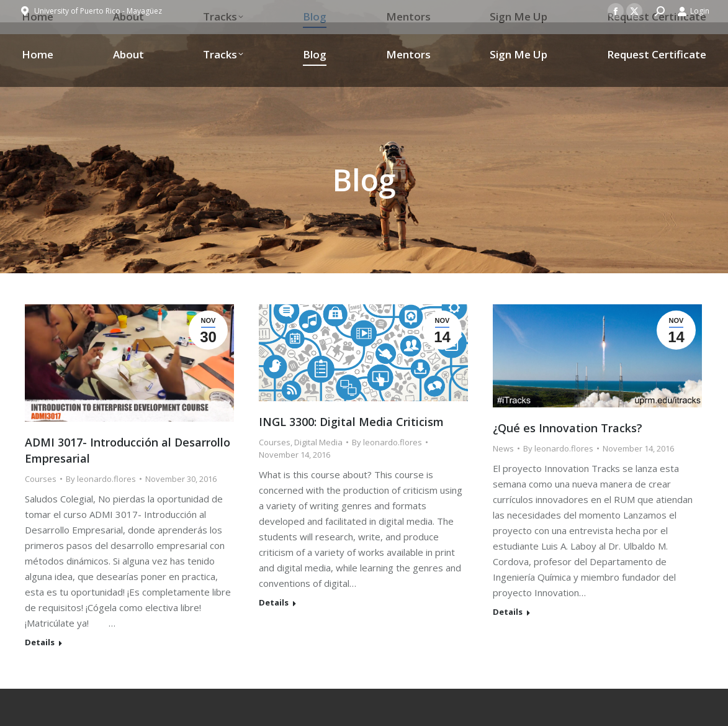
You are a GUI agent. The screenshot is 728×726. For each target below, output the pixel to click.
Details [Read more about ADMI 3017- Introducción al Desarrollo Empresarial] (40, 642)
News (503, 448)
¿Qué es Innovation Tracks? (568, 428)
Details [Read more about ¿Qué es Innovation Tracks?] (508, 612)
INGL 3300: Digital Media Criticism (351, 422)
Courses (41, 479)
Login (693, 11)
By (101, 479)
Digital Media (318, 442)
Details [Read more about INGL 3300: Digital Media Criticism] (274, 603)
